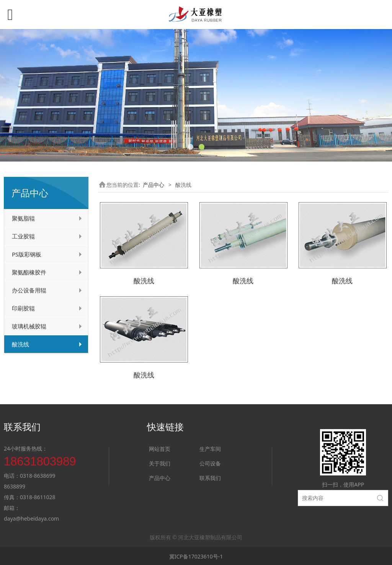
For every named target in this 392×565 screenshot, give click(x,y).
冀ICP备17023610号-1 (196, 556)
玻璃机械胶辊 (29, 326)
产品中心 (154, 185)
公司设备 (210, 462)
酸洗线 (20, 344)
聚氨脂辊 (23, 218)
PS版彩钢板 (27, 254)
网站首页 (160, 448)
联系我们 (210, 477)
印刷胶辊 (23, 308)
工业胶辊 (23, 236)
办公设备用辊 (29, 290)
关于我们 (160, 462)
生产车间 (210, 448)
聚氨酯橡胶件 (29, 272)
